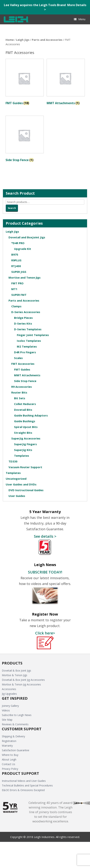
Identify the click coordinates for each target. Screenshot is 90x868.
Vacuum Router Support (25, 467)
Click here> (45, 633)
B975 (15, 254)
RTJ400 (16, 266)
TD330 (13, 461)
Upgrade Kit (23, 249)
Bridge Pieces (23, 318)
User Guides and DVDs (21, 484)
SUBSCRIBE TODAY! (45, 572)
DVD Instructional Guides (26, 490)
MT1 (14, 289)
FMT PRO (17, 283)
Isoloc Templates (29, 341)
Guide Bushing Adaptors (31, 415)
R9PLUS (16, 260)
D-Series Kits (23, 323)
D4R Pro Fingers (25, 352)
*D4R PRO (18, 243)
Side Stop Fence (25, 381)
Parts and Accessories (47, 40)
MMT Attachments (27, 375)
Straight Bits (23, 433)
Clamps (16, 306)
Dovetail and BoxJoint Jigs (27, 237)
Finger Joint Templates (33, 335)
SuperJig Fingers (25, 444)
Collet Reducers (25, 404)
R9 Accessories (22, 387)
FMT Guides (22, 369)
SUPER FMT (19, 295)
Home (10, 40)
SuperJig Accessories (26, 438)
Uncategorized (16, 479)
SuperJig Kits (23, 450)
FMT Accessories (23, 364)
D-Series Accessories (26, 312)
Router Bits (19, 392)
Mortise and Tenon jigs (25, 277)
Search (12, 208)
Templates (22, 456)
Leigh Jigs (23, 40)
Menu (80, 19)
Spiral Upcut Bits (26, 427)
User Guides (17, 496)
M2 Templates (27, 346)
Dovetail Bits (23, 410)
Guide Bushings (25, 421)
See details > (45, 536)
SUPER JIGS (19, 272)
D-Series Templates (28, 329)
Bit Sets (20, 398)
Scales (18, 358)
